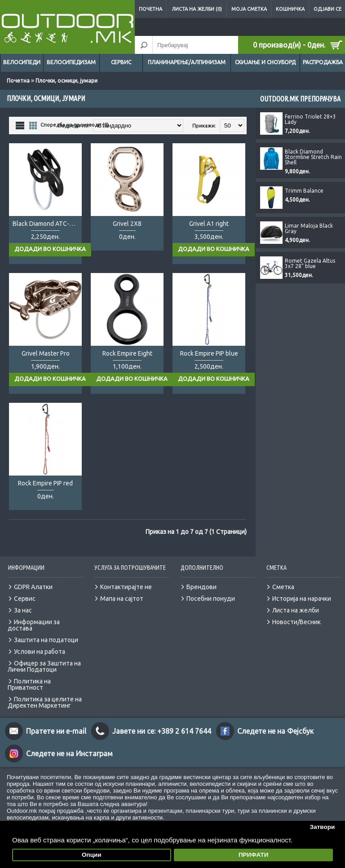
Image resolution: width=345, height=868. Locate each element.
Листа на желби (296, 610)
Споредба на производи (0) (75, 125)
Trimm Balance (304, 191)
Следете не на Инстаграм (69, 753)
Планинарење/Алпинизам (187, 62)
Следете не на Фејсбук (275, 731)
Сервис (121, 62)
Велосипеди (22, 62)
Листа (20, 125)
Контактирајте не (126, 587)
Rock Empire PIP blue (209, 353)
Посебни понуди (211, 599)
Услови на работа (40, 652)
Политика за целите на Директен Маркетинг (45, 702)
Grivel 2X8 (127, 224)
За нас (23, 610)
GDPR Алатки (33, 587)
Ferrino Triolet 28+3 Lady (310, 119)
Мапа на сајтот (122, 599)
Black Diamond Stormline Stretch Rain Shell (313, 157)
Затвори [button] (323, 827)
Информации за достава (34, 625)
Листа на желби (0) (197, 9)
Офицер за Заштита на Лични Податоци (44, 666)
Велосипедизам (71, 62)
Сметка (283, 587)
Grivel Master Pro (46, 353)
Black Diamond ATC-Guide (47, 224)
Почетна (150, 9)
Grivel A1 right (209, 224)
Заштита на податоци (46, 640)
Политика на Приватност (29, 684)
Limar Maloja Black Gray (309, 229)
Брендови (201, 587)
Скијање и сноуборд (265, 62)
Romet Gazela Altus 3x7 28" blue (310, 264)
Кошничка (290, 9)
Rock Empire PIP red (45, 483)
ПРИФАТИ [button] (254, 855)
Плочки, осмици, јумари (66, 81)
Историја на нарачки (302, 599)
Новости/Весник (296, 622)
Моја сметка (249, 9)
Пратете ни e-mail (56, 731)
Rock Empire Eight (127, 353)
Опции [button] (92, 855)
